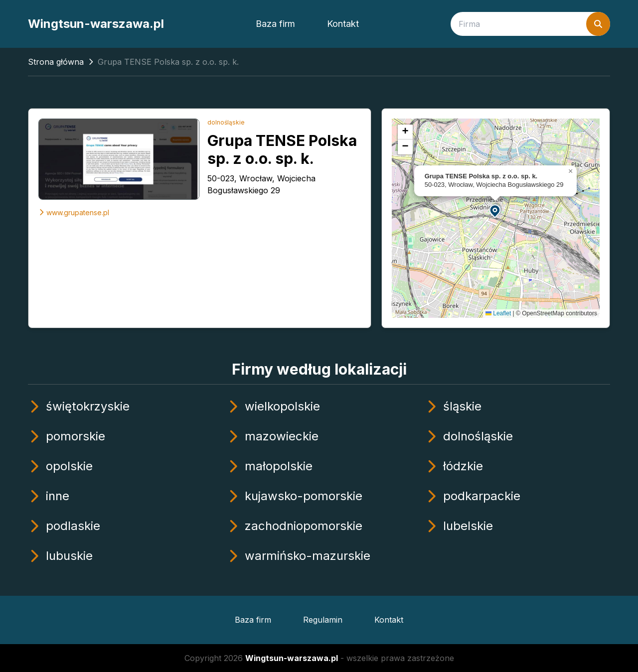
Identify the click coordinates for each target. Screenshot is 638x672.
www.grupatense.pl (74, 212)
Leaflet (498, 313)
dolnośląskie (226, 122)
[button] (495, 210)
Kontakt (343, 24)
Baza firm (275, 24)
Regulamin (323, 620)
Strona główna (56, 62)
